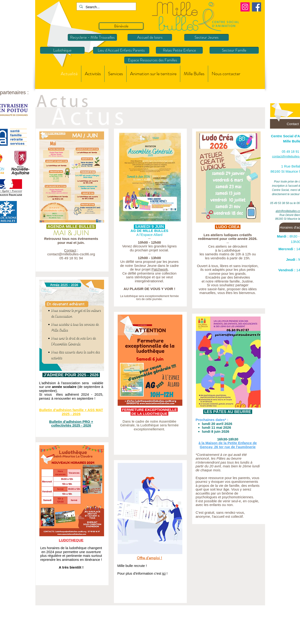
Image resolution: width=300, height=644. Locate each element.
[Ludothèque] (62, 50)
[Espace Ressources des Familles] (152, 60)
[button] (93, 74)
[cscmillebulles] (245, 7)
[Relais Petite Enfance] (179, 50)
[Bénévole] (121, 26)
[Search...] (106, 7)
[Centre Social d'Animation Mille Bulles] (257, 7)
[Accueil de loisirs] (150, 37)
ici (164, 573)
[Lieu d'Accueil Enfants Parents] (121, 50)
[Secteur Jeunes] (206, 37)
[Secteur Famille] (234, 50)
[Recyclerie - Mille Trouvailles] (92, 37)
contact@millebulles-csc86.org (71, 254)
